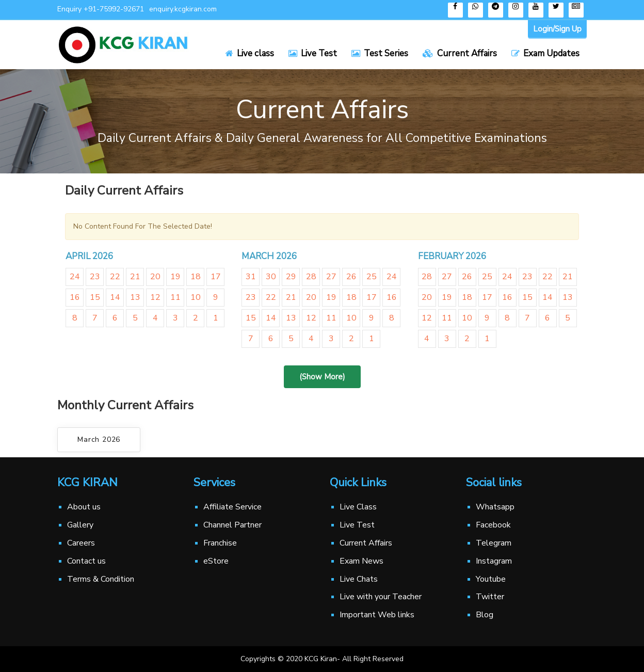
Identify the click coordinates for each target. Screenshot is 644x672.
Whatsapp (495, 507)
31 (251, 277)
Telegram (494, 543)
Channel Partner (232, 525)
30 (271, 277)
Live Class (358, 507)
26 (351, 277)
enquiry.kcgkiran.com (183, 9)
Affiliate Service (232, 507)
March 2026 (99, 439)
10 (196, 297)
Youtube (491, 579)
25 (372, 277)
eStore (216, 561)
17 (216, 277)
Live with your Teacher (381, 597)
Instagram (494, 561)
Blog (485, 615)
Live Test (357, 525)
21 (135, 277)
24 (75, 277)
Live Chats (359, 579)
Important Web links (377, 615)
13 (135, 297)
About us (84, 507)
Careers (81, 543)
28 (311, 277)
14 (115, 297)
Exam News (361, 561)
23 (95, 277)
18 (196, 277)
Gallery (80, 525)
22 (115, 277)
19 (175, 277)
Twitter (490, 597)
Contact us (86, 561)
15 (95, 297)
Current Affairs (366, 543)
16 (75, 297)
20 (155, 277)
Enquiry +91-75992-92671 (101, 9)
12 (155, 297)
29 (291, 277)
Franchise (220, 543)
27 (331, 277)
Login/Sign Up (557, 29)
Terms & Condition (101, 579)
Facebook (493, 525)
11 (175, 297)
